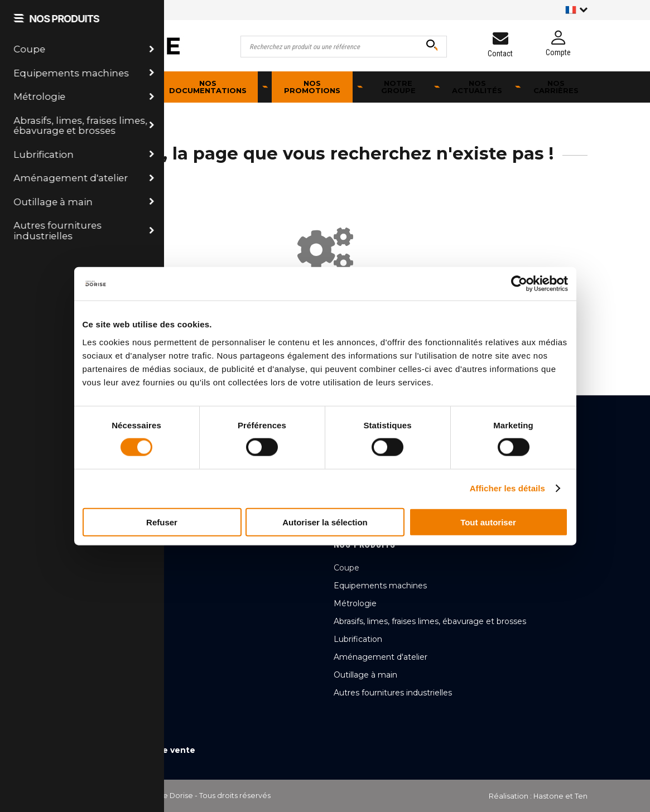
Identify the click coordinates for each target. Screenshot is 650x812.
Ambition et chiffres (372, 492)
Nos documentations (208, 87)
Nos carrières (556, 87)
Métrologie (355, 603)
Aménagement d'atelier (381, 657)
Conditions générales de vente (129, 750)
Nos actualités (477, 87)
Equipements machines (380, 586)
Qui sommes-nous (370, 439)
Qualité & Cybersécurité (380, 457)
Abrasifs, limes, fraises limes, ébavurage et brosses (430, 621)
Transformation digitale (378, 475)
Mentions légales (100, 732)
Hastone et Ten (560, 796)
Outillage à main (365, 675)
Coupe (346, 568)
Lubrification (358, 639)
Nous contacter (121, 531)
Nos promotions (312, 87)
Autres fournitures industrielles (393, 693)
